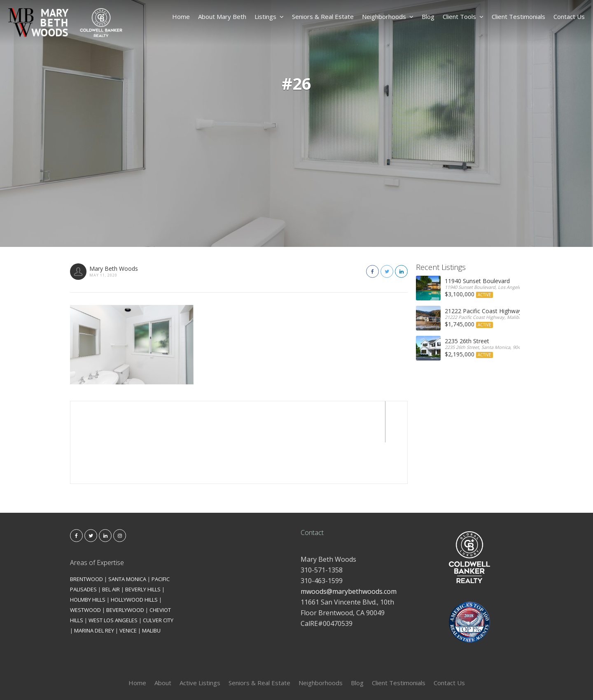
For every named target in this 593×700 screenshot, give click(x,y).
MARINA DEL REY (94, 589)
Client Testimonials (518, 16)
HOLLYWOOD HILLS (134, 558)
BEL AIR (111, 548)
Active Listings (200, 642)
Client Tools (463, 16)
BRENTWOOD (86, 538)
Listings (269, 16)
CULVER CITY (158, 579)
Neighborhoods (388, 16)
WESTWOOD (85, 569)
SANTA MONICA (127, 538)
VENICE (128, 589)
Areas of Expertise (97, 521)
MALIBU (151, 589)
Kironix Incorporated (343, 680)
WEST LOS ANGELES (113, 579)
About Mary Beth (222, 16)
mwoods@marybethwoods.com (349, 550)
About (163, 642)
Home (181, 16)
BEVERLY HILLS (143, 548)
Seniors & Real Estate (323, 16)
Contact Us (569, 16)
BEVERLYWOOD (125, 569)
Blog (428, 16)
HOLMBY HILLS (88, 558)
